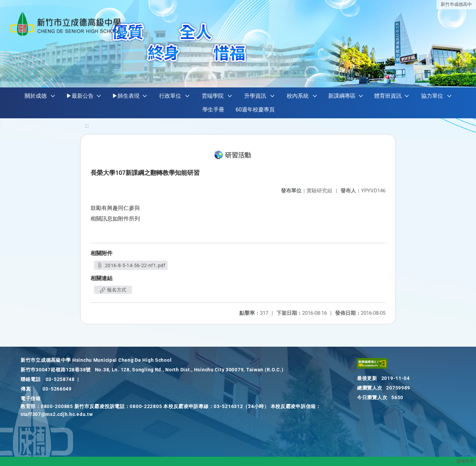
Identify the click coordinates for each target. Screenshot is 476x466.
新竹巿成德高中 (456, 4)
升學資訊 (255, 96)
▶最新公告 (80, 96)
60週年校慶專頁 (255, 110)
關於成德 (36, 96)
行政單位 (170, 96)
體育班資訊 (388, 96)
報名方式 (113, 290)
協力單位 (432, 96)
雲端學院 (213, 96)
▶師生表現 (126, 96)
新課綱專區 (342, 96)
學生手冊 (213, 110)
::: (87, 126)
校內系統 (298, 96)
